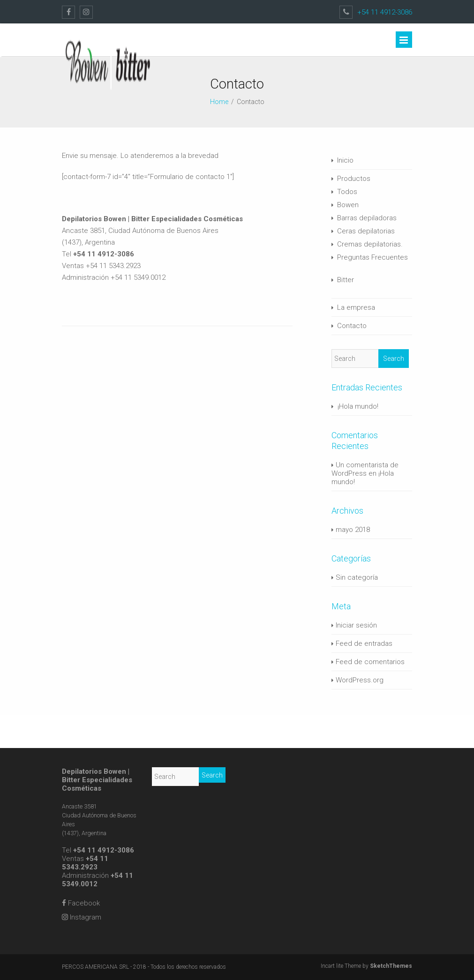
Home (219, 102)
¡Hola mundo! (358, 406)
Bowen (348, 205)
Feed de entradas (364, 643)
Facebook (81, 903)
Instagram (82, 917)
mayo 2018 (353, 530)
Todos (347, 192)
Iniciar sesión (356, 625)
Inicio (345, 160)
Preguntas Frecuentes (372, 257)
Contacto (352, 326)
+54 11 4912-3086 (385, 12)
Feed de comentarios (370, 662)
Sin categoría (357, 577)
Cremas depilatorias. (370, 244)
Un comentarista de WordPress (365, 469)
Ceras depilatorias (366, 231)
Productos (354, 179)
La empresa (356, 307)
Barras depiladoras (367, 218)
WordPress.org (360, 680)
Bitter (346, 280)
